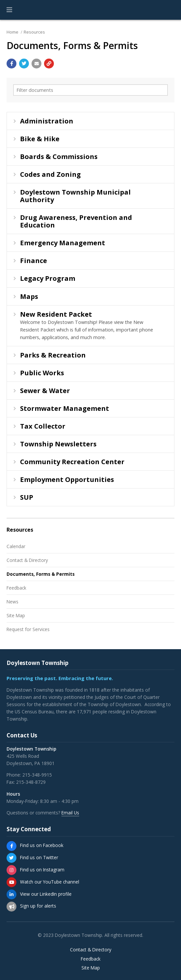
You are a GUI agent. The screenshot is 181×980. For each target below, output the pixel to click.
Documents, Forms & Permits (41, 574)
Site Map (16, 615)
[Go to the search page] (170, 10)
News (12, 602)
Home (12, 32)
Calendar (16, 546)
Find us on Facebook (42, 845)
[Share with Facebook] (11, 64)
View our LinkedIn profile (46, 894)
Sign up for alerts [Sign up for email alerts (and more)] (38, 906)
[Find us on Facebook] (11, 846)
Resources (34, 32)
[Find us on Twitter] (11, 858)
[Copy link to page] (49, 64)
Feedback (16, 588)
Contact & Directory (27, 560)
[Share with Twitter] (24, 64)
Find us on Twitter (39, 857)
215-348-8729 (31, 782)
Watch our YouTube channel (50, 882)
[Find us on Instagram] (11, 870)
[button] (9, 10)
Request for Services (28, 629)
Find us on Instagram (42, 870)
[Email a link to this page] (36, 64)
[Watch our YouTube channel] (11, 882)
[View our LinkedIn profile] (11, 894)
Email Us (70, 813)
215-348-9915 (37, 775)
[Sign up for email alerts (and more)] (11, 907)
